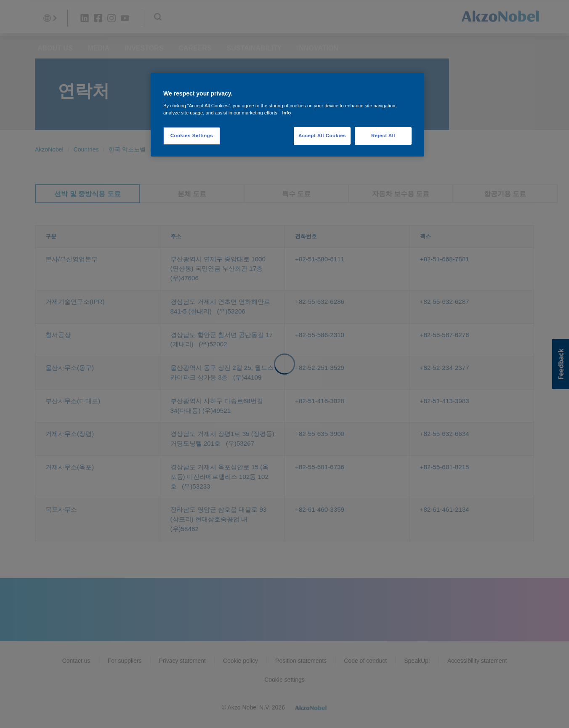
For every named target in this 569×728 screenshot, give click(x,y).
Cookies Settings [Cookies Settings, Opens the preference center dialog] (192, 136)
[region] (287, 115)
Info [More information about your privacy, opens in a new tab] (286, 113)
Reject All (383, 136)
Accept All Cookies (322, 136)
